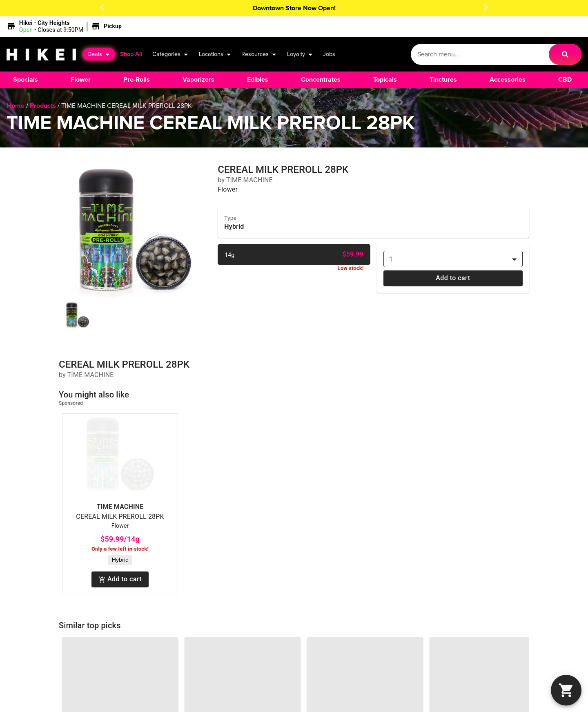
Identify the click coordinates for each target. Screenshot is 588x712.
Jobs (329, 54)
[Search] (565, 54)
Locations (215, 54)
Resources (259, 54)
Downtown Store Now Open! (294, 8)
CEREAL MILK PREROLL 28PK (120, 517)
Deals (99, 54)
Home (16, 106)
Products (43, 106)
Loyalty (300, 54)
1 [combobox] (391, 259)
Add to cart (453, 278)
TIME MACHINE (120, 507)
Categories (170, 54)
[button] (102, 8)
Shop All (131, 54)
